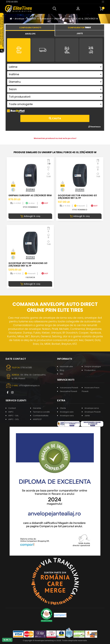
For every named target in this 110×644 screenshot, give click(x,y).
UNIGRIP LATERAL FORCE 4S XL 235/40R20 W (76, 19)
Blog (62, 370)
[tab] (30, 33)
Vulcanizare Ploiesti (69, 388)
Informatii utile (66, 366)
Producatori (90, 370)
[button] (55, 9)
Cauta (55, 118)
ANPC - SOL (14, 419)
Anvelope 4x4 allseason (39, 19)
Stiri (62, 374)
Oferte (63, 408)
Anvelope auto (67, 412)
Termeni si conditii (41, 412)
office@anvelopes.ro (29, 386)
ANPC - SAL (13, 416)
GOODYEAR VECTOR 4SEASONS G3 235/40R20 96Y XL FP (77, 197)
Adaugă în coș (30, 216)
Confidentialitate (41, 416)
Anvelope (19, 19)
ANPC (11, 412)
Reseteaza (94, 127)
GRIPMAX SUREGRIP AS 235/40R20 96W (30, 195)
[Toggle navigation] (103, 2)
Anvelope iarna (92, 408)
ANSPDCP (37, 419)
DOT (45, 203)
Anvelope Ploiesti (93, 412)
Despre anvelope (93, 366)
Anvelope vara (67, 416)
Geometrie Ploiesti (68, 391)
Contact (12, 408)
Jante (87, 416)
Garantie (37, 408)
